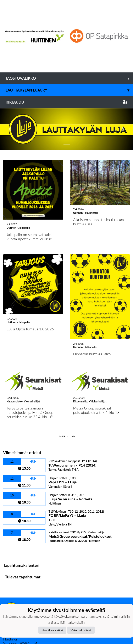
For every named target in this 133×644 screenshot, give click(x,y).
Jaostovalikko (69, 78)
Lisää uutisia (66, 394)
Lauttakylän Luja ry (69, 90)
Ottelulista (13, 509)
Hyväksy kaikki (52, 630)
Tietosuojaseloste (17, 584)
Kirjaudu (66, 102)
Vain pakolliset (81, 630)
